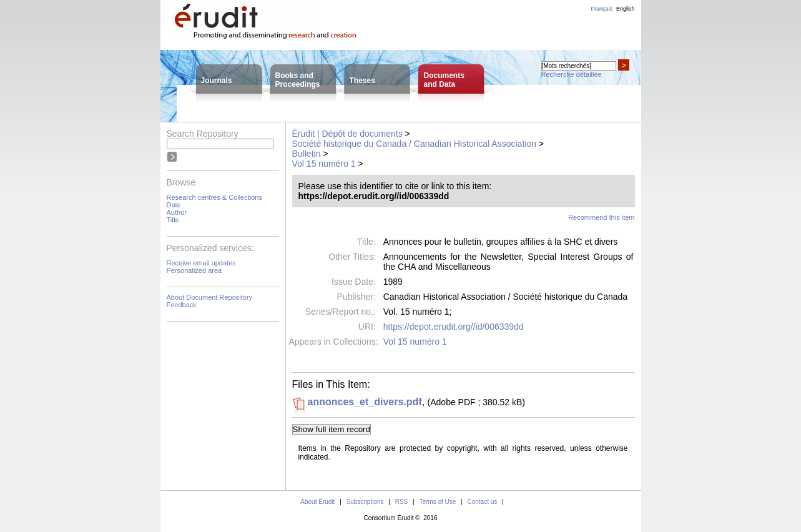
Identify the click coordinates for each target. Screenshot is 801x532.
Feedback (182, 305)
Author (177, 212)
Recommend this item (601, 217)
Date (174, 205)
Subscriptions (365, 502)
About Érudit (317, 502)
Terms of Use (437, 502)
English (626, 9)
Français (602, 9)
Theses (362, 81)
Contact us (482, 502)
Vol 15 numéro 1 (324, 164)
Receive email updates (201, 263)
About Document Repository (210, 297)
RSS (402, 502)
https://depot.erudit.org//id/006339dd (454, 327)
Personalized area (194, 270)
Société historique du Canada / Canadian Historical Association (414, 144)
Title (173, 220)
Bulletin (307, 154)
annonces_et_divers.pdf (365, 402)
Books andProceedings (298, 80)
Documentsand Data (444, 80)
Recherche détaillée (572, 74)
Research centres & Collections (214, 197)
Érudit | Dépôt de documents (347, 134)
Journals (217, 81)
